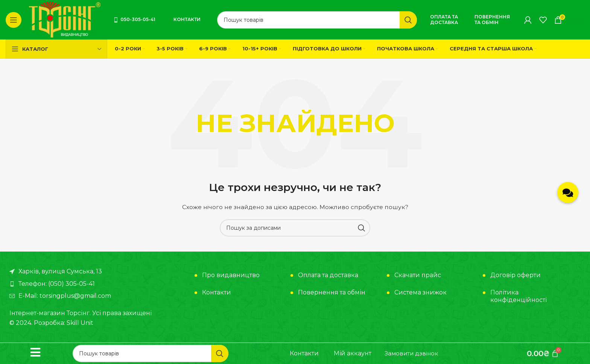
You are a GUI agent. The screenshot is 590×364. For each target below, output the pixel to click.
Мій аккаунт (353, 353)
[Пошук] (317, 20)
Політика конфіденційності (519, 296)
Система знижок (420, 292)
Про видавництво (231, 275)
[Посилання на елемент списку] (98, 284)
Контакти (187, 19)
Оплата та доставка (444, 19)
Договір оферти (515, 275)
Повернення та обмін (492, 19)
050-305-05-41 (134, 19)
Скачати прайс (418, 275)
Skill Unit (80, 323)
